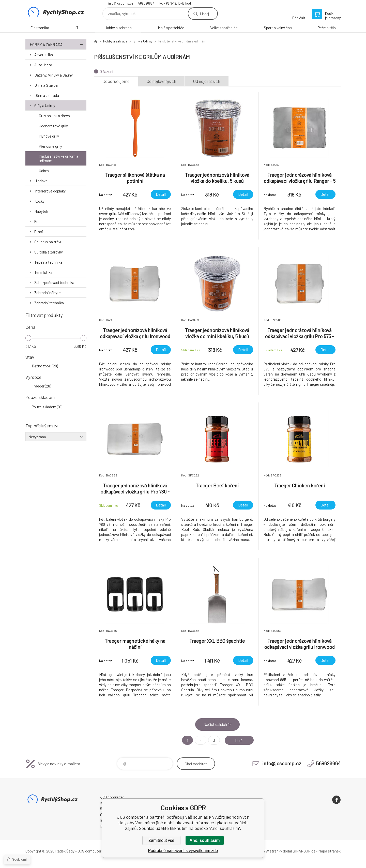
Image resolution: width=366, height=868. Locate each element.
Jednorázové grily (53, 126)
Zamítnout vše (161, 840)
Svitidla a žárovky (49, 252)
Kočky (39, 201)
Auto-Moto (43, 65)
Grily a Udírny (45, 106)
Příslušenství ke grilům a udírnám (59, 158)
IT (77, 28)
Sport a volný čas (278, 28)
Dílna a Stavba (46, 85)
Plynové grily (49, 136)
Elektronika (40, 28)
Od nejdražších (207, 81)
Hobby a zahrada (118, 28)
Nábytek (41, 211)
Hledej (204, 14)
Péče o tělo (327, 28)
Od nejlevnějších (161, 81)
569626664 (146, 3)
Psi (37, 221)
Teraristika (43, 272)
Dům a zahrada (47, 95)
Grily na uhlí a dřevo (54, 116)
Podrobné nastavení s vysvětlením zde (183, 851)
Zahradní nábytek (48, 293)
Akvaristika (44, 55)
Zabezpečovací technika (54, 282)
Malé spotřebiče (171, 28)
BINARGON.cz (304, 851)
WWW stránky (271, 851)
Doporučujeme (116, 81)
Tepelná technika (48, 262)
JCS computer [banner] (56, 12)
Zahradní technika (49, 303)
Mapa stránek (329, 851)
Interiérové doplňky (50, 191)
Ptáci (39, 232)
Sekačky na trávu (48, 242)
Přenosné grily (50, 146)
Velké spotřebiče (224, 28)
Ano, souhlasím (204, 840)
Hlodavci (41, 181)
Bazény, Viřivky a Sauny (54, 75)
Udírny (44, 171)
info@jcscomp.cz (121, 3)
